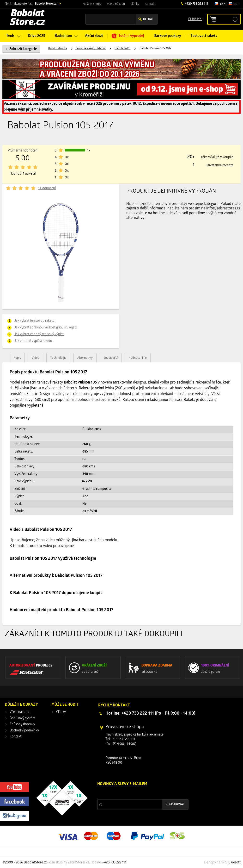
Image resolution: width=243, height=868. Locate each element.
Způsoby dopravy (22, 724)
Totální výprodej (131, 36)
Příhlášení (195, 19)
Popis (17, 358)
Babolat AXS (122, 49)
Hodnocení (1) (138, 358)
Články (135, 4)
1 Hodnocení (47, 188)
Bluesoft (234, 863)
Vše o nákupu (116, 4)
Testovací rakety (204, 36)
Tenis (10, 36)
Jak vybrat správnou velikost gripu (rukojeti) (46, 328)
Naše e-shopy (92, 4)
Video (36, 358)
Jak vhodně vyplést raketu (33, 341)
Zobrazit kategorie (23, 49)
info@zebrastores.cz (223, 208)
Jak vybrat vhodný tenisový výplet (39, 334)
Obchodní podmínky (24, 731)
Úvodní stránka (58, 49)
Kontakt (150, 4)
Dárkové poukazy (167, 36)
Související (111, 358)
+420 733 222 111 (196, 4)
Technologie (58, 358)
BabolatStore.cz (46, 4)
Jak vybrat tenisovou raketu (34, 321)
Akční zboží (94, 36)
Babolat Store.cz (28, 18)
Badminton (63, 36)
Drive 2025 (36, 36)
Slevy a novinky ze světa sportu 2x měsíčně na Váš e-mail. (138, 793)
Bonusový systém (22, 718)
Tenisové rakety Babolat (91, 49)
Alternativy (85, 358)
